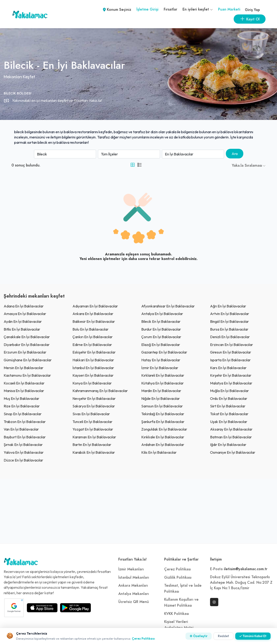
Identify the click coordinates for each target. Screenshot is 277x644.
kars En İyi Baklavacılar (228, 368)
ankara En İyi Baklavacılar (93, 314)
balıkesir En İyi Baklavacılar (94, 321)
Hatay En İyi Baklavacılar (161, 360)
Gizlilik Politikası (178, 578)
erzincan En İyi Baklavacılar (231, 345)
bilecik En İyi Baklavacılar (161, 321)
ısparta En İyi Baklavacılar (230, 360)
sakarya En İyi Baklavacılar (94, 406)
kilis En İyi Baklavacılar (159, 452)
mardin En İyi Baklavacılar (161, 391)
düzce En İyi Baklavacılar (23, 460)
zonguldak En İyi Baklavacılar (164, 429)
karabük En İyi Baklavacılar (94, 452)
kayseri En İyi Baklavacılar (93, 375)
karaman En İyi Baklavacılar (94, 437)
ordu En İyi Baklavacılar (229, 398)
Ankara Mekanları (133, 586)
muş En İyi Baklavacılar (21, 398)
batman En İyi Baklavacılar (231, 437)
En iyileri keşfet (198, 9)
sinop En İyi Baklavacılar (23, 414)
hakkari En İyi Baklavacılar (93, 360)
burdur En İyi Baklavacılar (161, 329)
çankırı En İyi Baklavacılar (93, 337)
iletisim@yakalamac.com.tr (246, 569)
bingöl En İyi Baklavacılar (229, 321)
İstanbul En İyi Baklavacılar (93, 368)
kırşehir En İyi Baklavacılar (231, 375)
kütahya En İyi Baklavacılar (162, 383)
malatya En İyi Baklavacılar (231, 383)
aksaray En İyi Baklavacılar (231, 429)
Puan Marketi (229, 9)
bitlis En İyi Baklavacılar (22, 329)
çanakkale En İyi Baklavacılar (27, 337)
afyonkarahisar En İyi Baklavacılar (168, 306)
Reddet (223, 636)
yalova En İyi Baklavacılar (24, 452)
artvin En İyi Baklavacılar (230, 314)
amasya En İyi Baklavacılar (25, 314)
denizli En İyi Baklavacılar (230, 337)
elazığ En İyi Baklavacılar (161, 345)
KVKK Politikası (177, 614)
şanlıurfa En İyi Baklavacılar (163, 422)
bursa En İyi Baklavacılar (229, 329)
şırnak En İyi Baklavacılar (23, 445)
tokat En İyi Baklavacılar (229, 414)
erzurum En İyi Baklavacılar (25, 352)
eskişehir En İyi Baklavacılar (94, 352)
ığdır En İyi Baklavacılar (228, 445)
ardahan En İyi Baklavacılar (163, 445)
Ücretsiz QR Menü (134, 602)
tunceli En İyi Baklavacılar (92, 422)
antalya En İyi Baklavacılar (162, 314)
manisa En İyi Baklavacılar (24, 391)
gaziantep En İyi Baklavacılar (164, 352)
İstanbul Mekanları (134, 578)
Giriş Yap (252, 10)
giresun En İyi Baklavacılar (231, 352)
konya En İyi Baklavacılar (92, 383)
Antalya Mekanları (134, 594)
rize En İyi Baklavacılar (22, 406)
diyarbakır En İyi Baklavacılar (27, 345)
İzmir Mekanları (131, 569)
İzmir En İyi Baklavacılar (160, 368)
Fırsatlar (170, 9)
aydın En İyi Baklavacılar (23, 321)
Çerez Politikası (177, 569)
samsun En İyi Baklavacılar (162, 406)
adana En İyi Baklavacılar (24, 306)
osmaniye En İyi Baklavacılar (233, 452)
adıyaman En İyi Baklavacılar (95, 306)
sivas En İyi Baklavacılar (91, 414)
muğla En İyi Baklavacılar (229, 391)
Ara (235, 154)
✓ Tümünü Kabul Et (253, 636)
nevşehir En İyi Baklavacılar (94, 398)
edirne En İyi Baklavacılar (92, 345)
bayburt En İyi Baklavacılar (25, 437)
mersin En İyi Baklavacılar (24, 368)
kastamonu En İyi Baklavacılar (27, 375)
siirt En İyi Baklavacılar (228, 406)
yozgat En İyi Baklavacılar (93, 429)
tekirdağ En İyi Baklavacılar (163, 414)
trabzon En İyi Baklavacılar (25, 422)
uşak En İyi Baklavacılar (229, 422)
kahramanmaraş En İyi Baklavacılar (100, 391)
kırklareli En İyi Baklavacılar (163, 375)
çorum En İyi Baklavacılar (161, 337)
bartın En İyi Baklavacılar (92, 445)
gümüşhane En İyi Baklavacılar (28, 360)
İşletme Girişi (147, 9)
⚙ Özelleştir (199, 636)
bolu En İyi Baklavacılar (90, 329)
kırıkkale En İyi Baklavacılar (163, 437)
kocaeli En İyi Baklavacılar (24, 383)
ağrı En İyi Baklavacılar (228, 306)
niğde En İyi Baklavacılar (161, 398)
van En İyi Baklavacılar (21, 429)
